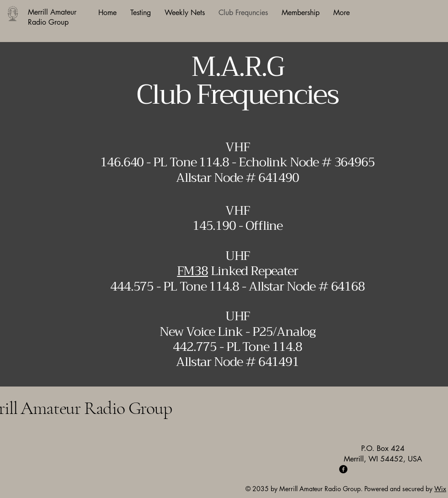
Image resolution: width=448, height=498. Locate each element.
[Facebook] (343, 469)
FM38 (192, 271)
